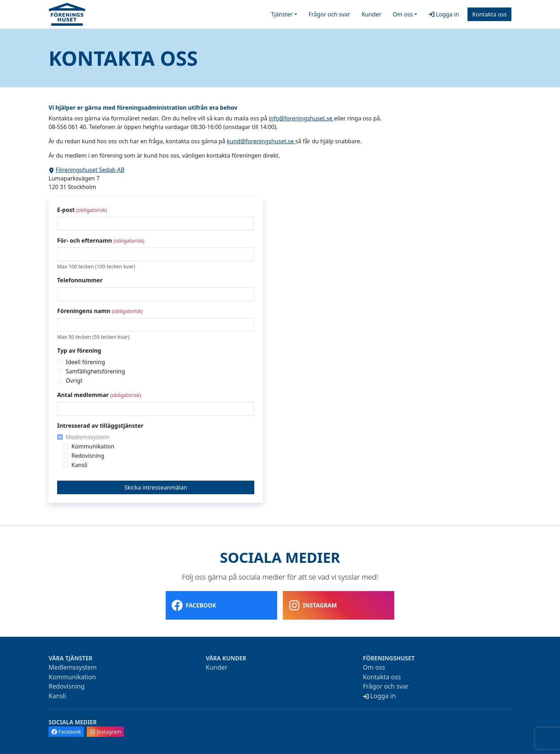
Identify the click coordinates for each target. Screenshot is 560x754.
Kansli (79, 465)
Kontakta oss (489, 14)
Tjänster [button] (282, 14)
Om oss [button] (403, 14)
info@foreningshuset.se (301, 118)
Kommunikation (93, 446)
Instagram (313, 605)
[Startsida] (67, 14)
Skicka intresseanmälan (156, 487)
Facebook (194, 605)
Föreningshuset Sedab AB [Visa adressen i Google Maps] (86, 170)
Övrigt (74, 381)
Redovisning (88, 456)
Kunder (371, 14)
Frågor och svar (329, 14)
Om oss (374, 667)
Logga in (444, 14)
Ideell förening (85, 362)
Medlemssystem (87, 437)
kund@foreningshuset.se (261, 141)
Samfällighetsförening (95, 371)
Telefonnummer (80, 280)
